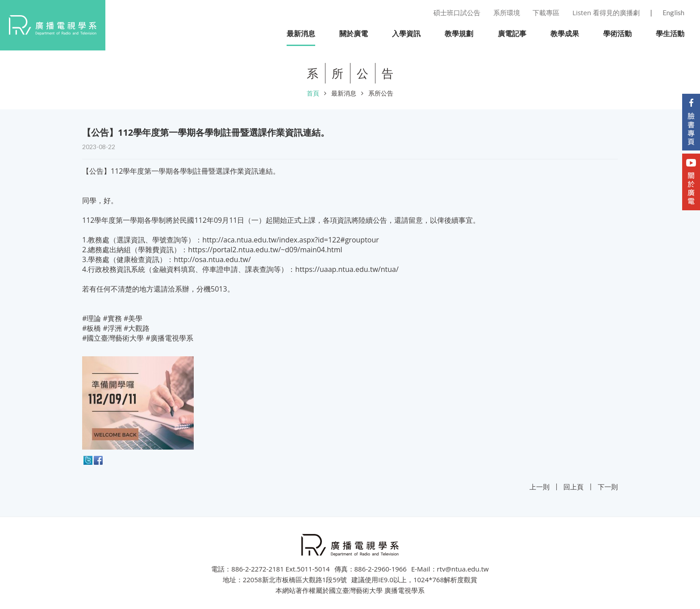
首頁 (313, 93)
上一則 (540, 487)
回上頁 (573, 487)
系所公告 (381, 93)
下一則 (608, 487)
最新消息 (344, 93)
